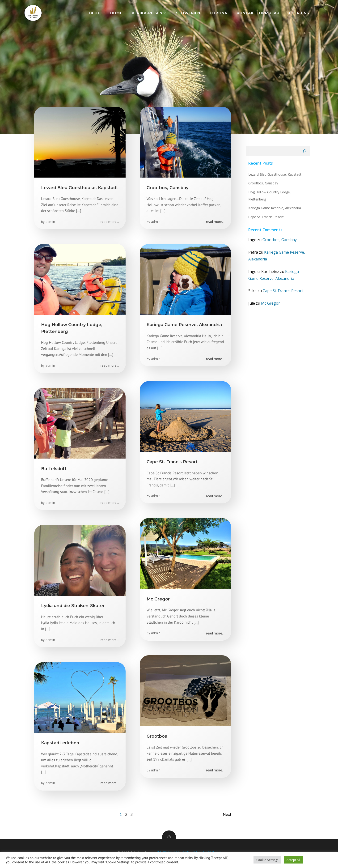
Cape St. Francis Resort (265, 219)
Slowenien (189, 13)
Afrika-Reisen (150, 13)
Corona (219, 13)
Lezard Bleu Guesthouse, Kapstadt (274, 176)
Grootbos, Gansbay (262, 185)
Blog (95, 13)
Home (117, 13)
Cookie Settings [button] (267, 860)
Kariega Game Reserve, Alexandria (274, 210)
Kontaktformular (259, 13)
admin (51, 223)
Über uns (300, 13)
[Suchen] (305, 153)
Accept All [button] (293, 860)
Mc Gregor (270, 305)
